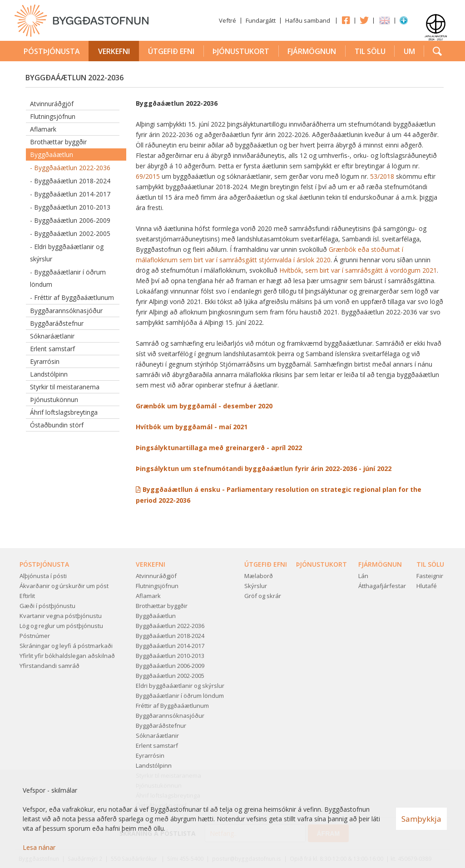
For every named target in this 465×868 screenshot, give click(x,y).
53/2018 (382, 176)
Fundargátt (261, 20)
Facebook (346, 20)
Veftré (228, 20)
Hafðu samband (308, 20)
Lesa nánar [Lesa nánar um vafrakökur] (39, 847)
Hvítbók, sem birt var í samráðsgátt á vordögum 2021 (358, 270)
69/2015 (148, 176)
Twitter (364, 20)
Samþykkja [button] (421, 819)
